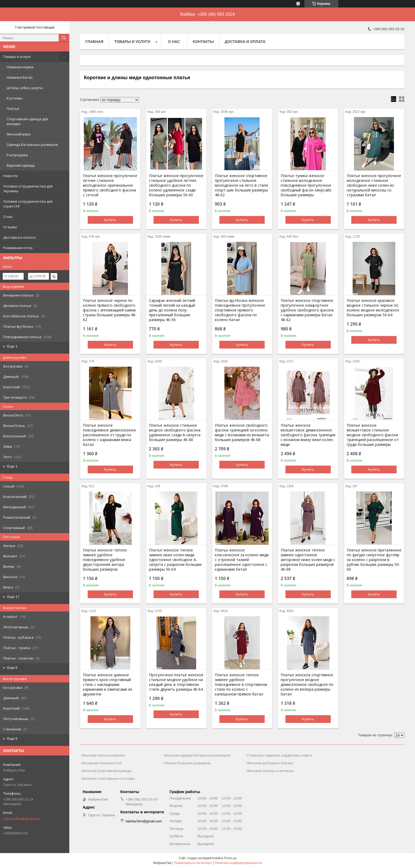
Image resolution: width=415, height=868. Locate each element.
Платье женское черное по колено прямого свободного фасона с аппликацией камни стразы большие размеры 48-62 (110, 310)
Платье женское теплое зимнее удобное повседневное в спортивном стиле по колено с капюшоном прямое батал (241, 685)
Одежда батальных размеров (32, 145)
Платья (13, 109)
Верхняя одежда (21, 165)
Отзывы (10, 227)
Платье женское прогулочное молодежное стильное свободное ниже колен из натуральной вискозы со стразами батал (374, 185)
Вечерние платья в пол (102, 763)
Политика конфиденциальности (238, 863)
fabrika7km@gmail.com (22, 819)
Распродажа (17, 155)
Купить (110, 220)
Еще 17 (13, 597)
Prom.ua (230, 858)
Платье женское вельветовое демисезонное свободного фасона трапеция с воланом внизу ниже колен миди (308, 435)
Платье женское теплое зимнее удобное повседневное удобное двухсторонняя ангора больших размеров (105, 560)
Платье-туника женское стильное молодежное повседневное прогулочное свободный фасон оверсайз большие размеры (306, 185)
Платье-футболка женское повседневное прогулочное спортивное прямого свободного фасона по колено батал (240, 310)
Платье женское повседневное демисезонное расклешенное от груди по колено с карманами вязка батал (109, 435)
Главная (94, 42)
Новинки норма (20, 67)
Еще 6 (12, 668)
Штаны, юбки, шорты (25, 88)
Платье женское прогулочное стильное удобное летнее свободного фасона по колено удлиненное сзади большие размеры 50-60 (176, 185)
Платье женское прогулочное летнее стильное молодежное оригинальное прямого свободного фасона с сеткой (110, 185)
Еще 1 (12, 346)
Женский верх (19, 134)
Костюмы (15, 98)
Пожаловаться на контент (193, 863)
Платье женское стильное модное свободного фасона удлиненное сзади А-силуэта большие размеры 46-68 (175, 433)
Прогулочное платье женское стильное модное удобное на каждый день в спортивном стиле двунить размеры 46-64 (176, 682)
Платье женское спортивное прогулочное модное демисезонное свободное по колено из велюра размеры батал (307, 685)
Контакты (203, 42)
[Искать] (64, 38)
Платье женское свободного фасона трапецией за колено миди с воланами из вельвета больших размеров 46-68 (242, 433)
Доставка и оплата (19, 237)
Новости (10, 176)
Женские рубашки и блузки (270, 763)
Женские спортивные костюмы (108, 778)
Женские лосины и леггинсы (270, 771)
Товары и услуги (17, 57)
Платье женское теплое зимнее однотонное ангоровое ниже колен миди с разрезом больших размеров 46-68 (308, 560)
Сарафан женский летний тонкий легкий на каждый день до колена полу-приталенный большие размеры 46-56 (172, 310)
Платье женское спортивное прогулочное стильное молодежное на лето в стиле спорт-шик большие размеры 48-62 (241, 185)
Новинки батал (20, 77)
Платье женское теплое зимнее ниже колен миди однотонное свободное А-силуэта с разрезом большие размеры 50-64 (175, 560)
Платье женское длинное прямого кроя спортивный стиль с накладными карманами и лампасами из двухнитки (108, 685)
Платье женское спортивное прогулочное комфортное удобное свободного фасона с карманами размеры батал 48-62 (307, 310)
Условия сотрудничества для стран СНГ (28, 204)
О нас (8, 217)
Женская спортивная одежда (107, 771)
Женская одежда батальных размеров (197, 755)
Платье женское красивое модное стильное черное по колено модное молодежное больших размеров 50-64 (373, 308)
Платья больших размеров (187, 763)
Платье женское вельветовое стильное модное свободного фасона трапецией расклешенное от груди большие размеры (373, 435)
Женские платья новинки (103, 755)
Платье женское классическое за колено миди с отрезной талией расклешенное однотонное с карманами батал (242, 560)
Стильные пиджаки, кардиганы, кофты (280, 755)
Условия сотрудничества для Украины (28, 189)
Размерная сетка (18, 248)
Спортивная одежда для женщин (27, 121)
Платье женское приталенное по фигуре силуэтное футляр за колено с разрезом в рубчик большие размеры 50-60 (374, 560)
